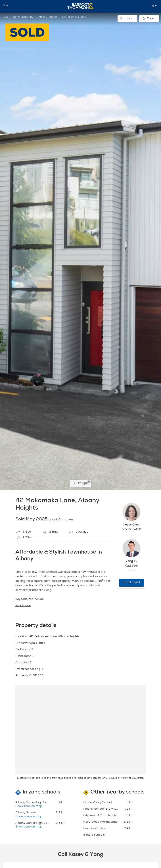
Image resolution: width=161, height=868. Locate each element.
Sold (5, 17)
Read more (23, 606)
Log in (153, 6)
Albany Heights (48, 17)
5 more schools (94, 835)
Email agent (131, 583)
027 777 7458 (131, 530)
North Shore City (23, 17)
